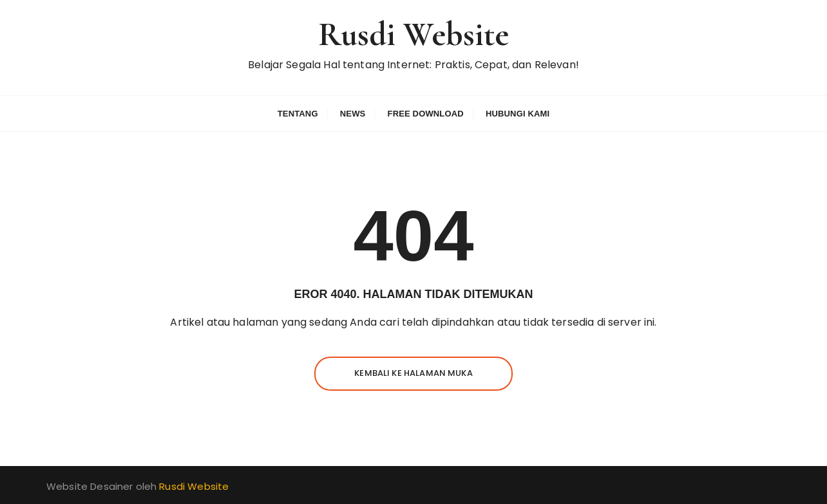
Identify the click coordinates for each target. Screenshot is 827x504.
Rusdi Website (414, 34)
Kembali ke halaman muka (413, 373)
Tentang (298, 114)
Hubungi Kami (518, 114)
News (353, 114)
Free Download (426, 114)
